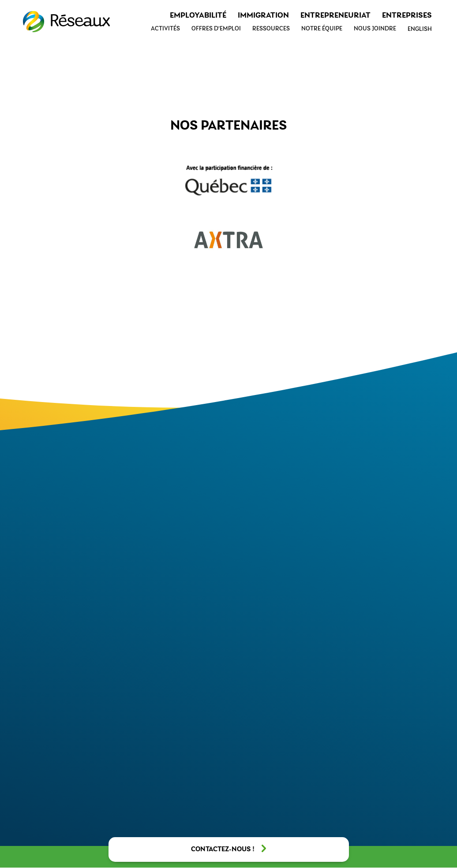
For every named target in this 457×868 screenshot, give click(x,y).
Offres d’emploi (216, 29)
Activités (165, 29)
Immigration (263, 16)
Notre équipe (322, 29)
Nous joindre (375, 29)
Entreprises (407, 16)
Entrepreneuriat (335, 16)
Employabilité (198, 16)
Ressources (271, 29)
